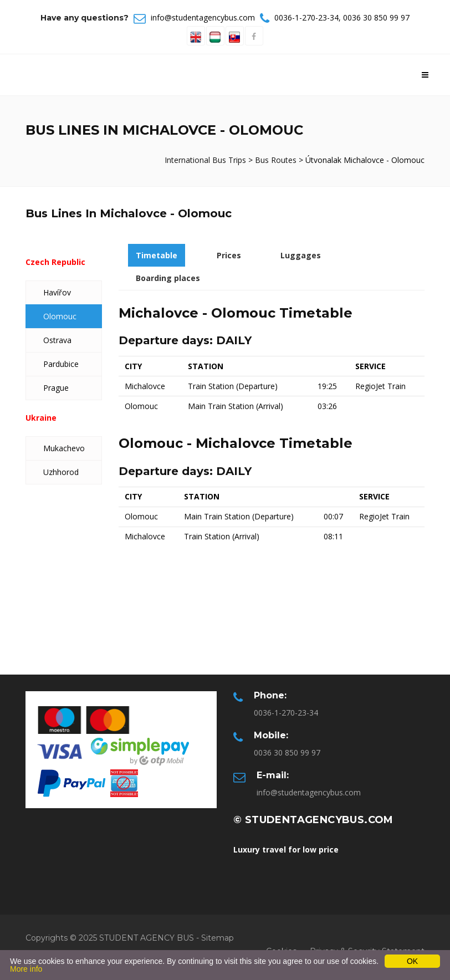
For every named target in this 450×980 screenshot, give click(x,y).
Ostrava (57, 340)
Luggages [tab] (301, 255)
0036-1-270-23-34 (306, 17)
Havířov (57, 292)
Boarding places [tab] (168, 278)
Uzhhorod (61, 472)
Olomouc (60, 316)
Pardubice (61, 364)
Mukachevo (64, 448)
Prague (56, 388)
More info (26, 969)
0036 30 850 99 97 (376, 17)
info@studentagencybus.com (203, 17)
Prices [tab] (229, 255)
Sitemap (218, 938)
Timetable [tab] (157, 255)
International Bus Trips (206, 160)
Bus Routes (276, 160)
